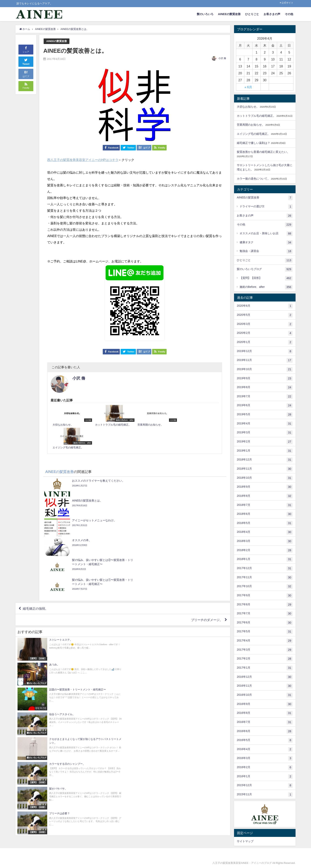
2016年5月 (265, 740)
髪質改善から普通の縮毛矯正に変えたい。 (263, 152)
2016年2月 (265, 768)
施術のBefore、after (266, 287)
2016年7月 (265, 722)
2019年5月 (265, 415)
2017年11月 (265, 578)
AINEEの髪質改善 (229, 14)
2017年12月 (265, 568)
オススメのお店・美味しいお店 (266, 234)
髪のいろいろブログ (265, 269)
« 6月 (248, 87)
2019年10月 (265, 369)
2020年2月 (265, 333)
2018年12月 (265, 460)
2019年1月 (265, 451)
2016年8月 (265, 713)
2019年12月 (265, 351)
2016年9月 (265, 704)
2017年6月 (265, 623)
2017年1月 (265, 668)
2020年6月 (265, 306)
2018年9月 (265, 487)
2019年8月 (265, 388)
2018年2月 (265, 550)
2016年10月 (265, 695)
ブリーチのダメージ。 (207, 538)
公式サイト (287, 3)
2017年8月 (265, 605)
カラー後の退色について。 (253, 179)
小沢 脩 (222, 58)
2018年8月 (265, 496)
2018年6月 (265, 514)
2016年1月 (265, 777)
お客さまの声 (272, 14)
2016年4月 (265, 749)
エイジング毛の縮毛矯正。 (253, 134)
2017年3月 (265, 650)
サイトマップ (245, 841)
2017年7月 (265, 614)
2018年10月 (265, 478)
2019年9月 (265, 379)
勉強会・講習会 (266, 251)
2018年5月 (265, 523)
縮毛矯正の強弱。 (36, 526)
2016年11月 (265, 686)
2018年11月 (265, 469)
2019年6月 (265, 406)
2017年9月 (265, 596)
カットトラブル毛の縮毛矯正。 (256, 116)
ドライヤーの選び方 (266, 207)
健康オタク (266, 243)
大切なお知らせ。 (248, 107)
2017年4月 (265, 641)
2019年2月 (265, 442)
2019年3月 (265, 433)
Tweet (26, 61)
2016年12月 (265, 677)
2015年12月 (265, 786)
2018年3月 (265, 541)
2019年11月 (265, 360)
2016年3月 (265, 758)
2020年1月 (265, 342)
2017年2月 (265, 659)
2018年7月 (265, 505)
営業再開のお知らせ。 (251, 125)
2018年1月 (265, 559)
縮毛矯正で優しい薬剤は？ (253, 143)
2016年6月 (265, 731)
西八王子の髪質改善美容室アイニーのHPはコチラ (83, 160)
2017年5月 (265, 632)
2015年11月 (265, 795)
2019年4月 (265, 424)
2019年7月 (265, 397)
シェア (26, 49)
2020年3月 (265, 324)
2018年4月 (265, 532)
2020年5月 (265, 315)
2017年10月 (265, 587)
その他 (289, 14)
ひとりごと (252, 14)
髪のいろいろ (205, 14)
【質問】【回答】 (266, 278)
